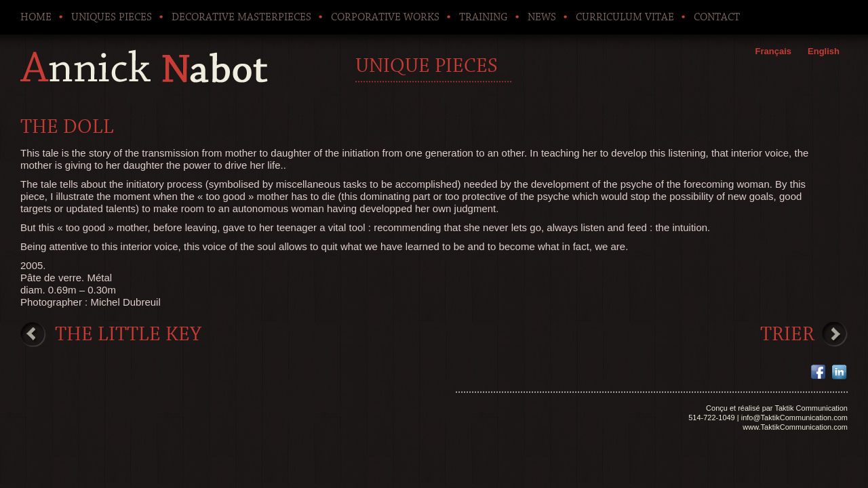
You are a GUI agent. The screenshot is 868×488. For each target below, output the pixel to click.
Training (484, 17)
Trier (787, 334)
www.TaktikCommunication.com (795, 427)
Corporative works (385, 17)
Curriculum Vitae (625, 17)
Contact (717, 17)
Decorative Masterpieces (241, 17)
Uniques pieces (112, 17)
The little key (128, 334)
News (542, 17)
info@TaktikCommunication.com (794, 418)
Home (36, 17)
